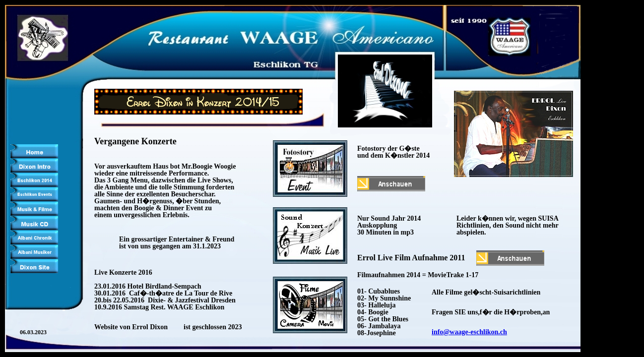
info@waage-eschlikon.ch (469, 332)
